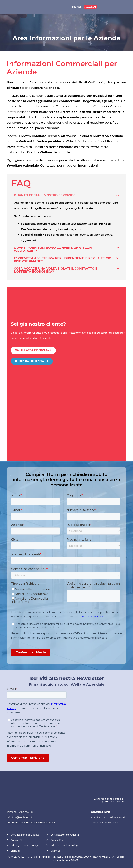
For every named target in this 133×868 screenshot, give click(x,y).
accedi (90, 7)
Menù (76, 7)
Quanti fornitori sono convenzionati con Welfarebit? (53, 249)
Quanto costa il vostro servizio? (45, 195)
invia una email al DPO (104, 823)
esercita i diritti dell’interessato (109, 817)
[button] (66, 195)
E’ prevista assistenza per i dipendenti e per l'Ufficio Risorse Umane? (63, 260)
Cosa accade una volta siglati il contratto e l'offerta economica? (56, 270)
